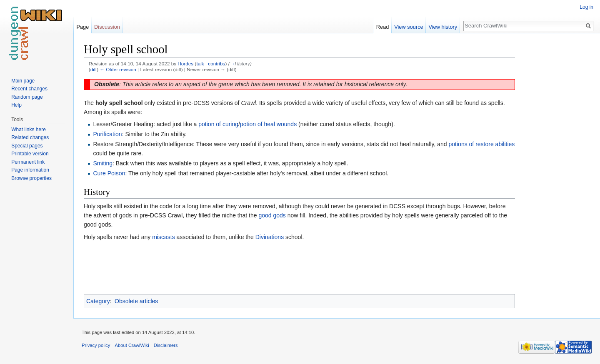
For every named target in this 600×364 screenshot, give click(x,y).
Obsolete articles (136, 301)
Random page (27, 97)
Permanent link (28, 162)
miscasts (163, 237)
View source (409, 27)
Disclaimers (166, 345)
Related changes (30, 137)
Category (98, 301)
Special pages (27, 146)
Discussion (107, 27)
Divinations (270, 237)
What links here (29, 130)
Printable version (30, 154)
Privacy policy (96, 345)
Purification (107, 134)
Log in (586, 7)
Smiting (103, 163)
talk (200, 64)
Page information (30, 170)
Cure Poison (109, 173)
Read (383, 27)
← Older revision (118, 69)
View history (443, 27)
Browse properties (31, 178)
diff (94, 69)
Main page (23, 81)
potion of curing (218, 124)
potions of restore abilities (482, 144)
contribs (216, 64)
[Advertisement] (557, 167)
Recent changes (29, 89)
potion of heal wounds (268, 124)
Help (16, 105)
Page (82, 27)
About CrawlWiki (132, 345)
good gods (272, 215)
